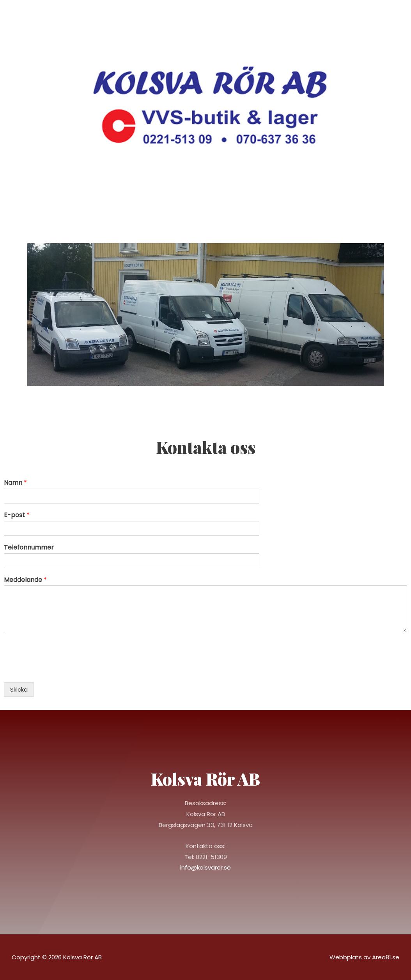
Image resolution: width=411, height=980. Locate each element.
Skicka (19, 689)
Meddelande (25, 580)
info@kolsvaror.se (205, 867)
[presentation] (63, 669)
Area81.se (386, 957)
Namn (15, 483)
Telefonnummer (29, 548)
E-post (17, 515)
